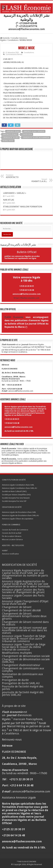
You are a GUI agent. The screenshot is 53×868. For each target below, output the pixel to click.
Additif (5, 551)
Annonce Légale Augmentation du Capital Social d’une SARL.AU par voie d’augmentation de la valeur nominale (26, 584)
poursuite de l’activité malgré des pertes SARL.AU (23, 694)
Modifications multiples (17, 653)
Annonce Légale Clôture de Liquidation (18, 519)
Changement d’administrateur (21, 665)
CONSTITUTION (27, 135)
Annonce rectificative (10, 554)
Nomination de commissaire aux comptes (22, 675)
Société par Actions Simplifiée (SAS (16, 495)
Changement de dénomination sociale (26, 656)
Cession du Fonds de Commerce (15, 530)
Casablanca (22, 352)
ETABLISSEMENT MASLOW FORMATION (23, 207)
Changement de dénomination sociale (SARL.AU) (26, 661)
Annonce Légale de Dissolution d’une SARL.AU (20, 515)
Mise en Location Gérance (12, 539)
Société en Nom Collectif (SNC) (14, 491)
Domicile (5, 38)
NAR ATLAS (9, 200)
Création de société (11, 138)
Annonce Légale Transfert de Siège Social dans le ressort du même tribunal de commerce (24, 647)
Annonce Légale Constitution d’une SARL (18, 485)
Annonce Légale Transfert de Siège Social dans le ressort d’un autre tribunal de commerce (24, 639)
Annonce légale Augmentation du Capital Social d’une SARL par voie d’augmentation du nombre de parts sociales (25, 574)
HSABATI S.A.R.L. (33, 180)
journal (25, 344)
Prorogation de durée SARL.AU (21, 683)
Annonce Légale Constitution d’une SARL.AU (20, 488)
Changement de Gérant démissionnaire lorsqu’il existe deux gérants (24, 616)
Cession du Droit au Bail (12, 533)
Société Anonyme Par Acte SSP (14, 501)
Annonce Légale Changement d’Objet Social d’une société (25, 603)
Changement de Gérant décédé (21, 610)
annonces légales (10, 135)
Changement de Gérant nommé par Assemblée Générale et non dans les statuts (25, 630)
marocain (7, 347)
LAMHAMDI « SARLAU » (15, 193)
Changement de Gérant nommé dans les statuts (25, 623)
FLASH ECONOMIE (29, 862)
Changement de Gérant (17, 607)
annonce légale (13, 131)
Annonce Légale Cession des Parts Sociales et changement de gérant (23, 591)
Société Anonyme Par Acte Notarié (16, 498)
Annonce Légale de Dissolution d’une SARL (19, 512)
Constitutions (13, 40)
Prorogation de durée (15, 680)
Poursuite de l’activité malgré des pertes (23, 688)
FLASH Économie (14, 317)
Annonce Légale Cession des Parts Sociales (23, 597)
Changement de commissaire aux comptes (23, 670)
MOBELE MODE (8, 141)
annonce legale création (34, 131)
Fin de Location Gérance (12, 536)
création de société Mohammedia (36, 138)
